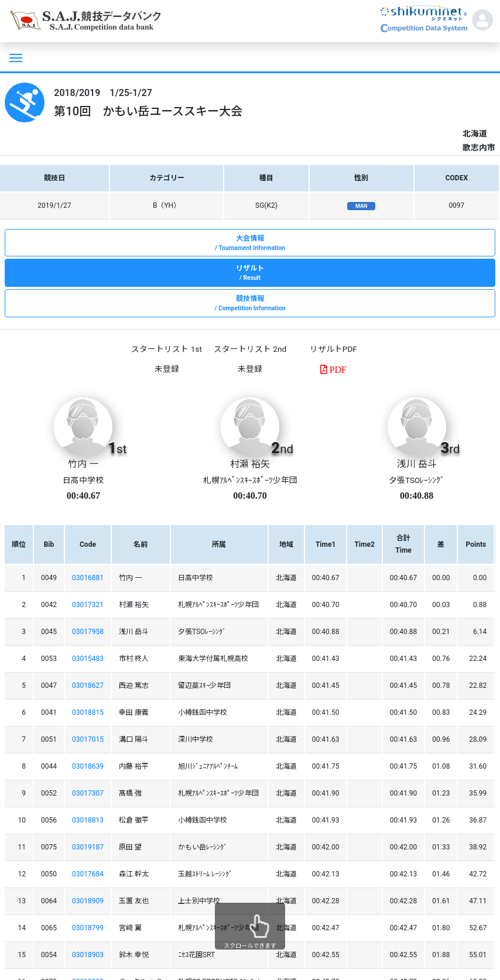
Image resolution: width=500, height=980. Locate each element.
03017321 (88, 605)
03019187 (88, 847)
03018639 (88, 766)
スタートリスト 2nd (250, 349)
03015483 (88, 659)
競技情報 (250, 304)
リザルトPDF (333, 349)
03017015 (88, 739)
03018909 (88, 901)
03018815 (88, 712)
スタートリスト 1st (166, 349)
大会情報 (250, 244)
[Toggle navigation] (15, 57)
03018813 (88, 820)
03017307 (88, 793)
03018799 (88, 928)
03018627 (88, 686)
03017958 (88, 632)
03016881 (88, 578)
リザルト (250, 273)
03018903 (88, 955)
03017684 (88, 874)
